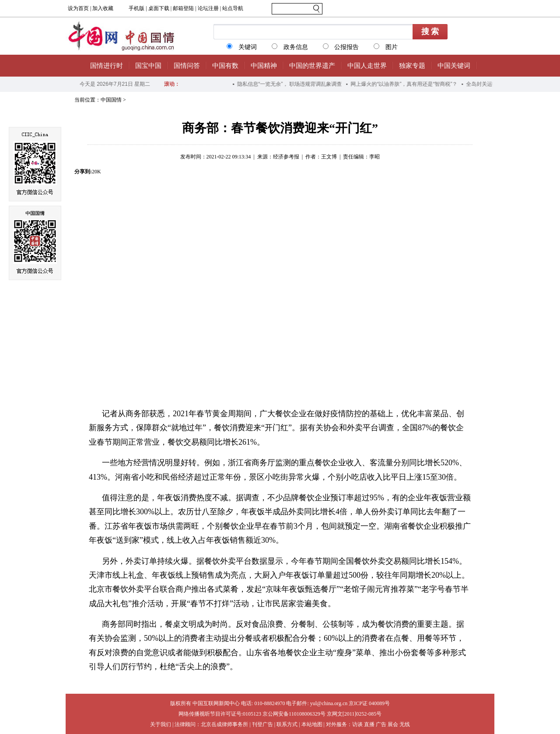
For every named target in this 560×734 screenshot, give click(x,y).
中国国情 (111, 100)
